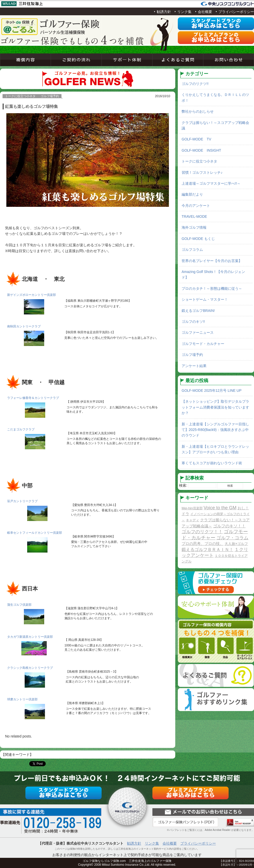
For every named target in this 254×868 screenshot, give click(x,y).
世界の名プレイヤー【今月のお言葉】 (212, 261)
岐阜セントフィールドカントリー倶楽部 (35, 533)
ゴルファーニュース (198, 332)
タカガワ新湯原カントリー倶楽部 (30, 637)
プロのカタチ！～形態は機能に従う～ (212, 288)
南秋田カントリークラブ (24, 326)
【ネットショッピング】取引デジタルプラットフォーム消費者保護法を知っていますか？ (215, 407)
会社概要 (205, 12)
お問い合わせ (229, 60)
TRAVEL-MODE (194, 216)
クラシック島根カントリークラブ (30, 668)
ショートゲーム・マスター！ (205, 299)
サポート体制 (127, 60)
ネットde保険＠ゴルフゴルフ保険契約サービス (51, 27)
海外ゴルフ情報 (194, 227)
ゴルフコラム (192, 250)
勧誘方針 (164, 12)
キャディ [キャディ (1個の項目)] (193, 520)
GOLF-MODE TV (196, 139)
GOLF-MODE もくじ (198, 239)
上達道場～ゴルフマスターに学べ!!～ (211, 183)
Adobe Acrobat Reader (240, 822)
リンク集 (184, 12)
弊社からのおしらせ (198, 111)
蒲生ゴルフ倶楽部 (19, 605)
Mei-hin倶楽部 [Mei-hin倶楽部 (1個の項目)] (192, 508)
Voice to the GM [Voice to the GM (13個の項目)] (220, 508)
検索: (183, 485)
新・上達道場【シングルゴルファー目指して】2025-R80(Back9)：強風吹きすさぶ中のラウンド (215, 430)
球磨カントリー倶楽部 (22, 699)
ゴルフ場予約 (192, 355)
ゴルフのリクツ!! (195, 84)
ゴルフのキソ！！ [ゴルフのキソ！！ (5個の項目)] (229, 526)
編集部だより (192, 194)
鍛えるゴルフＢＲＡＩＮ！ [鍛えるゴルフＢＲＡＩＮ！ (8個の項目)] (208, 550)
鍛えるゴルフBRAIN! (198, 311)
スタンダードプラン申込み (216, 24)
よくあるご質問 (178, 60)
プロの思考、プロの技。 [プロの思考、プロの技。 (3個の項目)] (203, 544)
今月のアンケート (196, 206)
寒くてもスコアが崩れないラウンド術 (212, 463)
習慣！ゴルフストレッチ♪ (202, 172)
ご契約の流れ (76, 60)
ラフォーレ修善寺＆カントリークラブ (33, 398)
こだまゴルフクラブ (21, 429)
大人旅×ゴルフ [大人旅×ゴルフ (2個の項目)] (236, 544)
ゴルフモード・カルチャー (203, 344)
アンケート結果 (194, 366)
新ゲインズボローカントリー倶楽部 (31, 295)
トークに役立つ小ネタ (199, 161)
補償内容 (25, 60)
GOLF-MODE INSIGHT (201, 150)
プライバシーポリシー (236, 12)
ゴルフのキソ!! (193, 322)
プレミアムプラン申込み (216, 38)
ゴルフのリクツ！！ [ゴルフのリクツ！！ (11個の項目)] (202, 532)
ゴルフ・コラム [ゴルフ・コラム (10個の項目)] (232, 538)
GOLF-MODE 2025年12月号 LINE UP (212, 390)
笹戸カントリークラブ (22, 501)
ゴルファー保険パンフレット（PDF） (185, 822)
